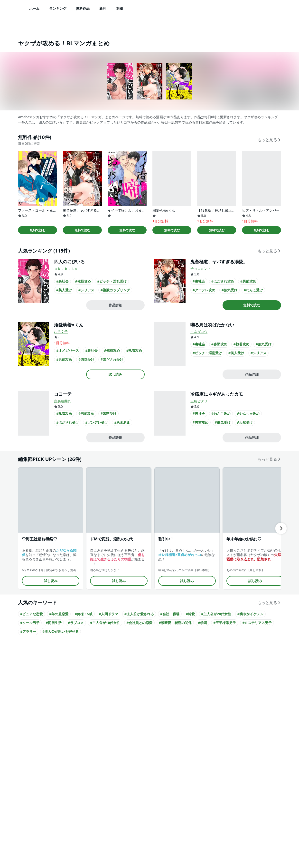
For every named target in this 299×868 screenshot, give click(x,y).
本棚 (119, 8)
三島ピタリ (199, 401)
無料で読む (38, 230)
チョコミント (201, 268)
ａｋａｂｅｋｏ (66, 268)
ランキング (58, 8)
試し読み (115, 374)
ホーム (34, 8)
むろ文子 (61, 332)
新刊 (103, 8)
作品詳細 (115, 305)
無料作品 (83, 8)
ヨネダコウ (199, 332)
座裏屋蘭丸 (63, 401)
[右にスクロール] (281, 528)
